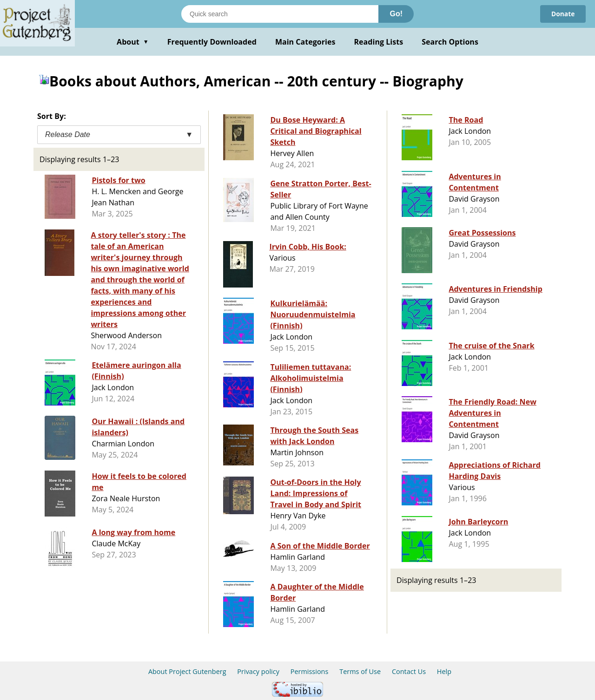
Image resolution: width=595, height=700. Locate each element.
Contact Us (409, 671)
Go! (396, 14)
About (133, 42)
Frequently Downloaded (212, 42)
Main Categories (305, 42)
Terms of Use (360, 671)
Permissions (310, 671)
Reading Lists (379, 42)
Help (444, 671)
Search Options (450, 42)
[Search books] (280, 14)
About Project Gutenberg (187, 671)
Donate (563, 14)
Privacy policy (258, 671)
